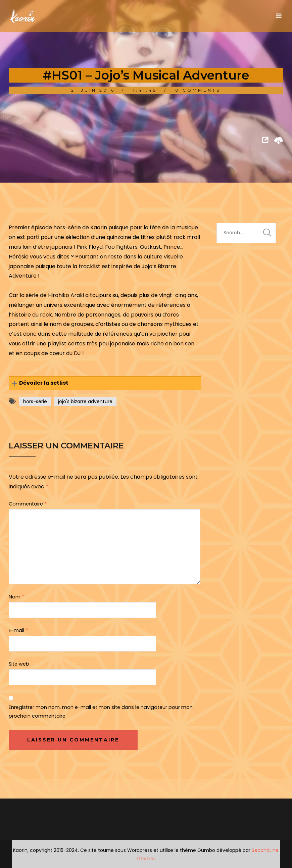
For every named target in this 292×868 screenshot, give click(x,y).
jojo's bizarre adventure (85, 401)
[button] (105, 383)
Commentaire (28, 504)
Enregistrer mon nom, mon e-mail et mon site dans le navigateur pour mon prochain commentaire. (101, 712)
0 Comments (198, 90)
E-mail (18, 630)
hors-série (35, 401)
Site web (19, 664)
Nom (16, 597)
